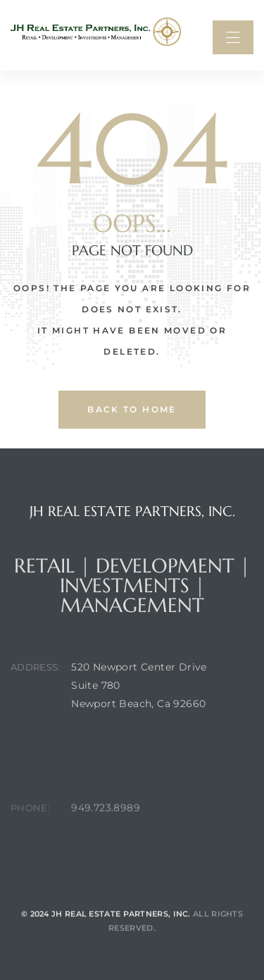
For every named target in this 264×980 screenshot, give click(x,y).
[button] (233, 37)
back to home (132, 409)
